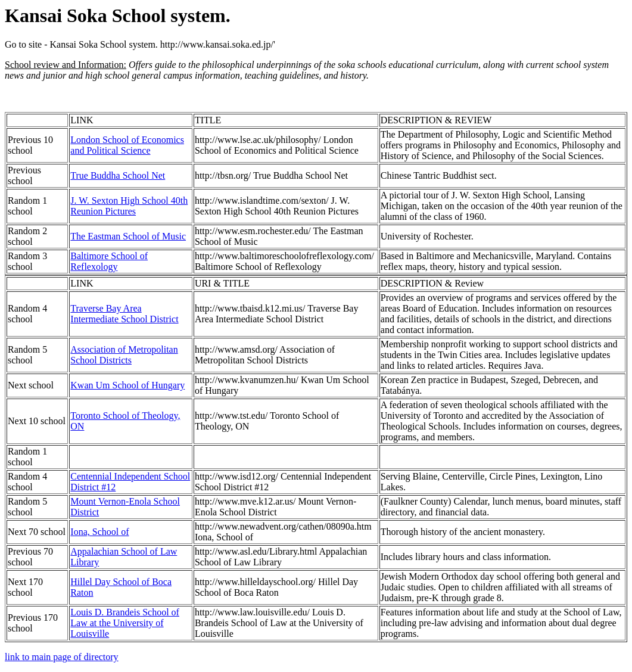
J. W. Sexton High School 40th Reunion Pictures (129, 206)
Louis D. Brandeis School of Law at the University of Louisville (125, 623)
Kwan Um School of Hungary (127, 385)
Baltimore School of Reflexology (109, 261)
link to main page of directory (62, 657)
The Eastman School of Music (128, 236)
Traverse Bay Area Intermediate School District (124, 314)
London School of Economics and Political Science (127, 145)
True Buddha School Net (118, 175)
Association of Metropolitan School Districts (124, 355)
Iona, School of (99, 532)
